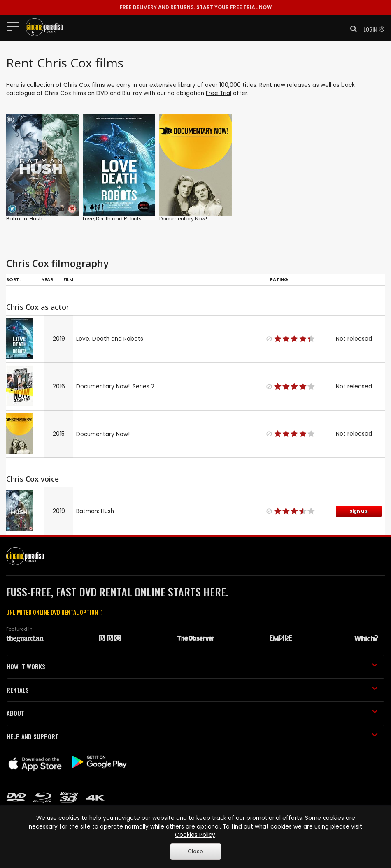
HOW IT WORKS (192, 666)
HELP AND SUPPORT (192, 736)
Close (195, 851)
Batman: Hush (24, 219)
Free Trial (219, 93)
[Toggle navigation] (15, 26)
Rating (279, 279)
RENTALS (192, 690)
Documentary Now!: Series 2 (115, 386)
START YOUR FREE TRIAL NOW (196, 7)
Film (68, 279)
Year (47, 279)
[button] (351, 29)
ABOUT (192, 713)
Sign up (358, 511)
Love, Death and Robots (112, 219)
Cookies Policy (195, 835)
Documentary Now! (183, 219)
